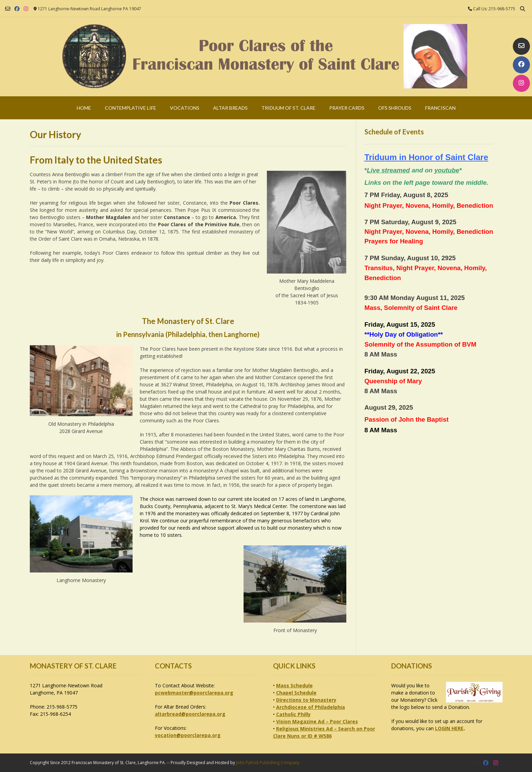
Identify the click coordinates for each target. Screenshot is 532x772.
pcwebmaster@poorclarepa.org (194, 693)
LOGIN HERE (449, 728)
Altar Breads (230, 108)
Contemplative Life (131, 108)
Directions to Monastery (306, 700)
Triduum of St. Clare (288, 108)
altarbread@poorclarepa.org (190, 714)
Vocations (185, 108)
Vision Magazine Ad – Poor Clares (317, 721)
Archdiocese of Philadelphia (311, 707)
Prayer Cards (347, 108)
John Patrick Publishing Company (268, 763)
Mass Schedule (294, 685)
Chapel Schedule (296, 693)
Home (84, 108)
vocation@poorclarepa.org (188, 735)
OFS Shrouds (395, 108)
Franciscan (440, 108)
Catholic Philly (293, 714)
